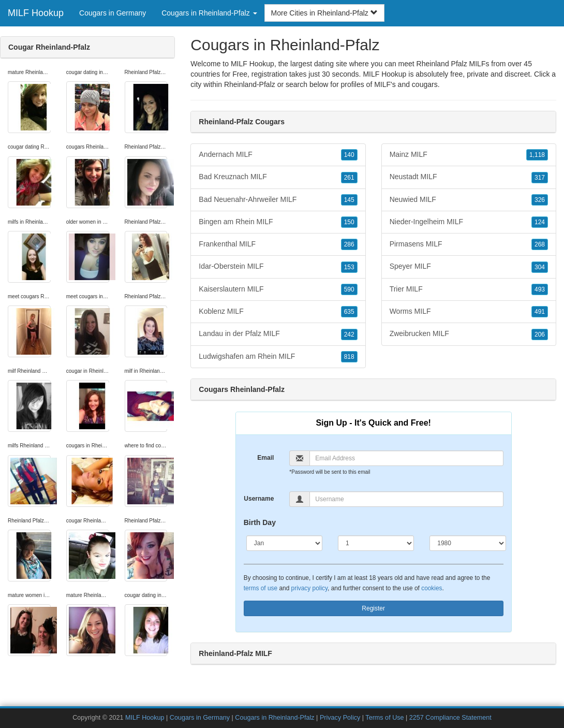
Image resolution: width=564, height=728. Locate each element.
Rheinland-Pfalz (250, 84)
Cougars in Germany (113, 13)
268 (540, 244)
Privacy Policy (340, 718)
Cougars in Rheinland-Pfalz (274, 718)
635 (349, 312)
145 (349, 200)
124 (540, 222)
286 (349, 244)
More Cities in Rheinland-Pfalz (324, 13)
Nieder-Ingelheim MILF (469, 222)
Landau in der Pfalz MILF (278, 334)
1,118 (537, 155)
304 (540, 267)
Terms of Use (384, 718)
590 (349, 289)
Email (265, 458)
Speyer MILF (469, 267)
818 (349, 357)
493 (540, 289)
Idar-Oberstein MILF (278, 267)
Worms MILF (469, 312)
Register (373, 608)
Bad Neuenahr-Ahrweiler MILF (278, 200)
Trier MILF (469, 289)
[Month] (284, 543)
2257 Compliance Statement (450, 718)
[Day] (376, 543)
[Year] (467, 543)
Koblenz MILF (278, 312)
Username (259, 499)
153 (349, 267)
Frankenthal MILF (278, 244)
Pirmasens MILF (469, 244)
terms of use (261, 588)
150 (349, 222)
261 (349, 178)
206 (540, 334)
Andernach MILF (278, 155)
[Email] (406, 458)
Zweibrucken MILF (469, 334)
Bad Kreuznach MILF (278, 177)
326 (540, 200)
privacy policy (309, 588)
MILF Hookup (36, 13)
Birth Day (260, 522)
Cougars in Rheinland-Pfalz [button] (209, 13)
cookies (432, 588)
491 (540, 312)
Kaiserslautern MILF (278, 289)
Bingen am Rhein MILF (278, 222)
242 (349, 334)
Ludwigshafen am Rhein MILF (278, 357)
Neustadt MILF (469, 177)
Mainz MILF (469, 155)
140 (349, 155)
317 (540, 178)
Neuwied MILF (469, 200)
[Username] (406, 499)
